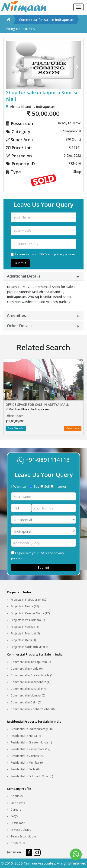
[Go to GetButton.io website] (76, 863)
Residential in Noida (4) (26, 736)
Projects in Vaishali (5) (25, 627)
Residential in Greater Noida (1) (31, 742)
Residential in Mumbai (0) (27, 763)
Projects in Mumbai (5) (25, 633)
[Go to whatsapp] (76, 854)
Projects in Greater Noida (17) (30, 613)
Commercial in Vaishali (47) (28, 689)
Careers (16, 810)
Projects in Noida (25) (25, 606)
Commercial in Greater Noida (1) (32, 675)
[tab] (43, 276)
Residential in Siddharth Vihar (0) (32, 776)
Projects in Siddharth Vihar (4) (30, 647)
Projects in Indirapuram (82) (29, 600)
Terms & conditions (24, 836)
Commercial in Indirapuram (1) (31, 662)
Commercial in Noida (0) (27, 669)
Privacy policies (21, 830)
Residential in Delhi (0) (25, 769)
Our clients (18, 803)
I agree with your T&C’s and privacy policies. (43, 254)
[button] (12, 65)
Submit (20, 263)
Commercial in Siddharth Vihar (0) (33, 709)
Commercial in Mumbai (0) (28, 695)
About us (17, 796)
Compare (73, 428)
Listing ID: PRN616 (20, 29)
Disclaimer (18, 823)
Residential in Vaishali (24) (27, 756)
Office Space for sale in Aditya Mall (37, 404)
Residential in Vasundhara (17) (30, 749)
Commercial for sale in (47, 19)
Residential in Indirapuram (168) (32, 729)
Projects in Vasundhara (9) (28, 620)
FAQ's (14, 816)
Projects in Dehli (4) (23, 640)
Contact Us (18, 843)
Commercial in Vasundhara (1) (30, 682)
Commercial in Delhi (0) (26, 702)
